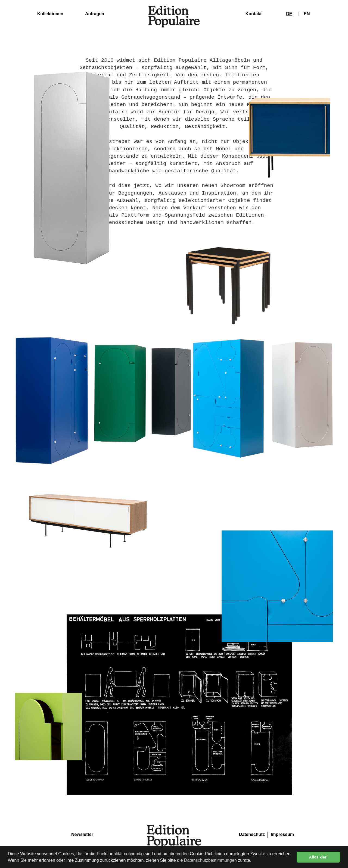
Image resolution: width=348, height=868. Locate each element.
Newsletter (82, 834)
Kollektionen (50, 14)
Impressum (282, 834)
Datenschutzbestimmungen (210, 860)
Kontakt (254, 14)
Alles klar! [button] (319, 857)
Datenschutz (252, 834)
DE (289, 14)
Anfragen (95, 14)
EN (307, 14)
